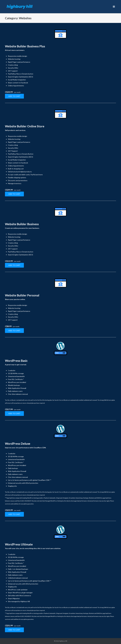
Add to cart (14, 96)
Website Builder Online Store (25, 126)
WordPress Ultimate (19, 544)
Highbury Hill (63, 641)
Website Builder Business (22, 224)
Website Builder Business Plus (25, 46)
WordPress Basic (16, 361)
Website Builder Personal (22, 295)
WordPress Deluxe (18, 444)
